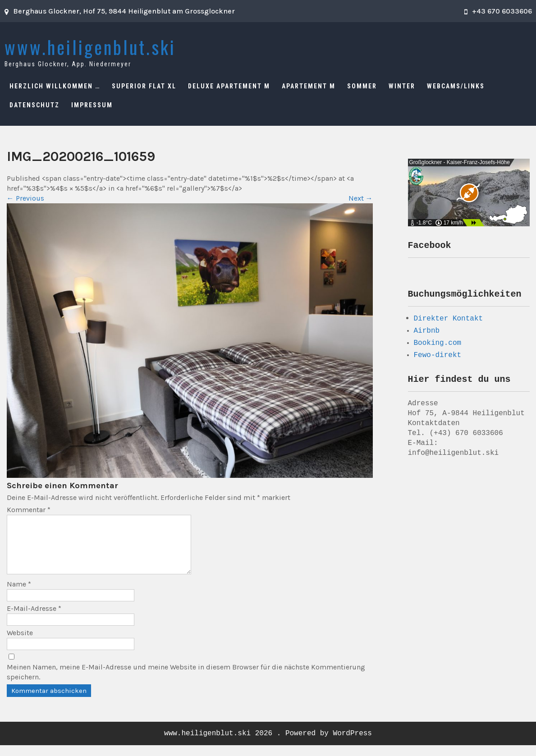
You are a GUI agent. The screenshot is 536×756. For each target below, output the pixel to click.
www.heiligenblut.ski (90, 47)
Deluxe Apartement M (229, 86)
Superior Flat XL (144, 86)
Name (19, 595)
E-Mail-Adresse (34, 619)
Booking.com (438, 346)
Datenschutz (34, 105)
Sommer (362, 86)
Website (20, 644)
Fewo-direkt (438, 358)
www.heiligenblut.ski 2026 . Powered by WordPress (268, 744)
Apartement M (309, 86)
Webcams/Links (456, 86)
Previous (25, 198)
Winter (402, 86)
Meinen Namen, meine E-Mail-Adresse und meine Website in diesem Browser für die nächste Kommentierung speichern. (186, 683)
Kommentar (29, 510)
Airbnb (427, 334)
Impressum (92, 105)
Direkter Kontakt (449, 321)
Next (361, 198)
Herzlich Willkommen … (55, 86)
